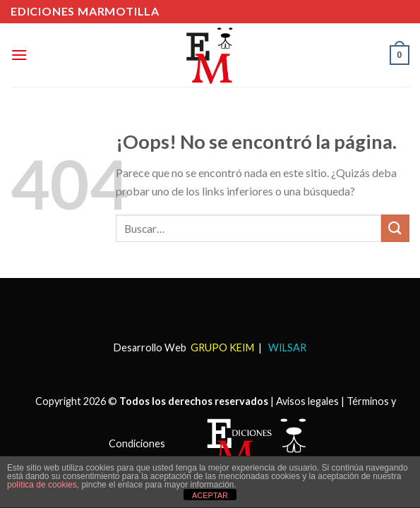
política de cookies (42, 485)
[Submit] (395, 228)
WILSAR (286, 347)
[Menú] (19, 55)
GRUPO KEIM (222, 347)
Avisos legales (307, 401)
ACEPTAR (210, 495)
